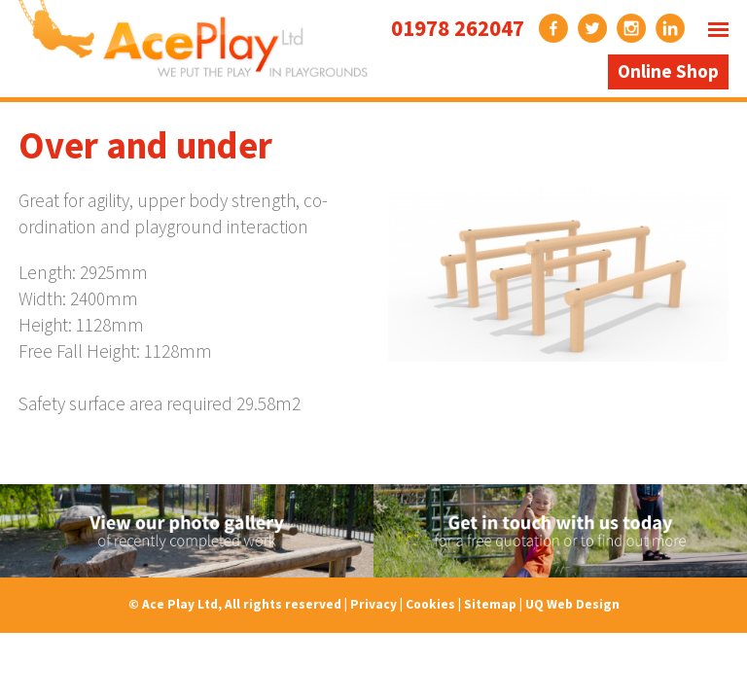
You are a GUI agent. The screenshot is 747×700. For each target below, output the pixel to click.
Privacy (373, 604)
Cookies (430, 604)
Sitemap (490, 604)
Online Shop (668, 71)
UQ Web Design (572, 604)
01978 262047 (458, 28)
